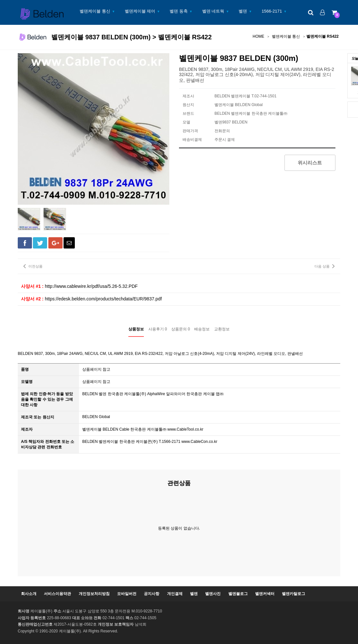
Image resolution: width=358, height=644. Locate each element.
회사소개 (29, 594)
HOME (258, 36)
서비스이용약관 (57, 594)
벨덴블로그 (238, 594)
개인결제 (175, 594)
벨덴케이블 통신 (95, 11)
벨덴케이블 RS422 (323, 36)
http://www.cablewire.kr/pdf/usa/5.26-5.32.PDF (91, 286)
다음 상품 (325, 266)
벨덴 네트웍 (213, 11)
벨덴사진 (213, 594)
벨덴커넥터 (265, 594)
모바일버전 (127, 594)
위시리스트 (310, 163)
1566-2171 (272, 11)
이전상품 (33, 266)
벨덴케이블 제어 (140, 11)
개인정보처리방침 (94, 594)
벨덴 (243, 11)
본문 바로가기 (0, 0)
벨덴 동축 (179, 11)
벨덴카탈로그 (293, 594)
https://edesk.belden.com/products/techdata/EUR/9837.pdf (103, 299)
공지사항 (152, 594)
